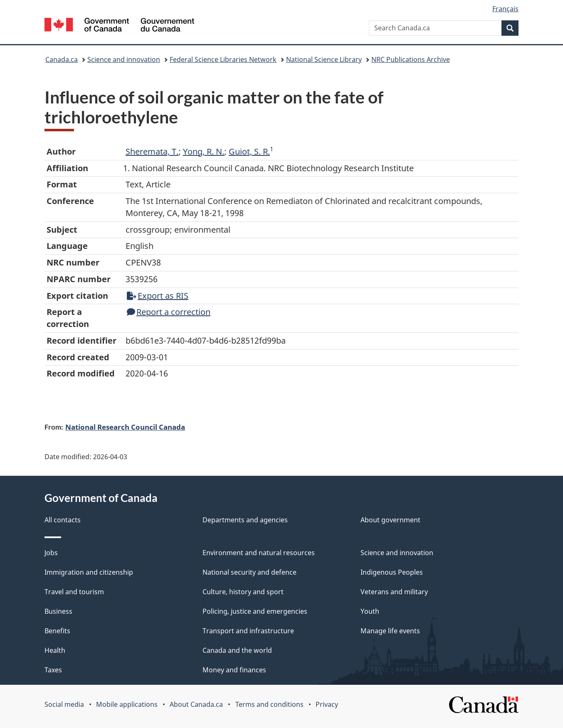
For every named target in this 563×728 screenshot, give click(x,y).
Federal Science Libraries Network (223, 59)
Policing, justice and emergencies (255, 611)
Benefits (57, 631)
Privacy (327, 704)
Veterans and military (394, 592)
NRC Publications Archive (411, 59)
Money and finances (234, 670)
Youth (370, 611)
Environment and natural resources (259, 553)
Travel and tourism (74, 592)
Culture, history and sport (243, 592)
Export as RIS (158, 296)
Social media (64, 704)
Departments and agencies (245, 520)
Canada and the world (237, 650)
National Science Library (324, 59)
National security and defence (249, 572)
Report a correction (169, 312)
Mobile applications (127, 704)
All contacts (63, 520)
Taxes (53, 670)
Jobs (51, 553)
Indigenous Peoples (392, 572)
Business (58, 611)
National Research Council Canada (125, 427)
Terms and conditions (269, 704)
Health (55, 650)
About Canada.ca (196, 704)
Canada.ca (62, 59)
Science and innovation (124, 59)
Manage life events (390, 631)
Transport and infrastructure (248, 631)
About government (390, 520)
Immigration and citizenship (89, 572)
